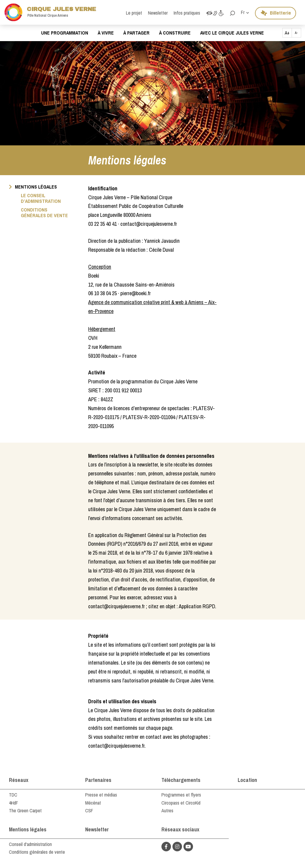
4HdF (14, 803)
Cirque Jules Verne (50, 12)
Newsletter (97, 829)
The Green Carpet (25, 811)
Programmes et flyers (181, 795)
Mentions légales (28, 829)
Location (247, 780)
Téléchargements (181, 780)
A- (297, 33)
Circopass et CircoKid (181, 803)
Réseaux (19, 780)
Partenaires (98, 780)
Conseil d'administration (30, 844)
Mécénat (93, 803)
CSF (89, 811)
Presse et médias (101, 795)
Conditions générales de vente (37, 852)
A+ (287, 33)
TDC (13, 795)
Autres (167, 811)
